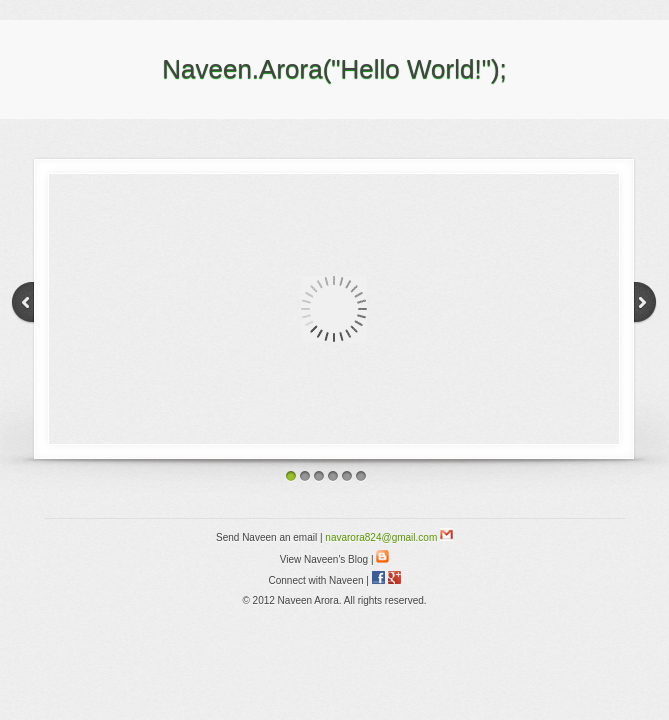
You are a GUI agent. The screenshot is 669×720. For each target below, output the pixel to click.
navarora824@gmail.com (389, 537)
